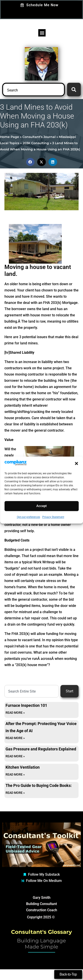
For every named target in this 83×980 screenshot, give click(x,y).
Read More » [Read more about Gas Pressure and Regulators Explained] (15, 756)
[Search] (74, 90)
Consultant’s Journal (39, 137)
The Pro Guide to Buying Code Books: (39, 785)
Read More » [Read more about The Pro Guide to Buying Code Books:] (15, 793)
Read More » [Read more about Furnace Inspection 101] (15, 713)
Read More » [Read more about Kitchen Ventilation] (15, 774)
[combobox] (34, 90)
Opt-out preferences (28, 517)
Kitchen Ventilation (23, 767)
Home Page (10, 137)
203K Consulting (36, 143)
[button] (76, 463)
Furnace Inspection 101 (26, 705)
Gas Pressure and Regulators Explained (41, 749)
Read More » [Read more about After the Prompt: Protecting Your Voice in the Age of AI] (15, 738)
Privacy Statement (53, 517)
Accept (41, 506)
